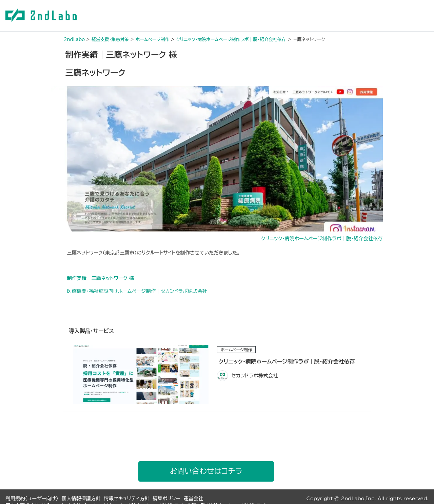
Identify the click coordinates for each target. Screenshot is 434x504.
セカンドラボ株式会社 (254, 376)
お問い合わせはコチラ (206, 471)
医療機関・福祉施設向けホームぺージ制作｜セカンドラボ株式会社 (137, 291)
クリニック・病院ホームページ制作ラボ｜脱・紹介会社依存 (322, 238)
